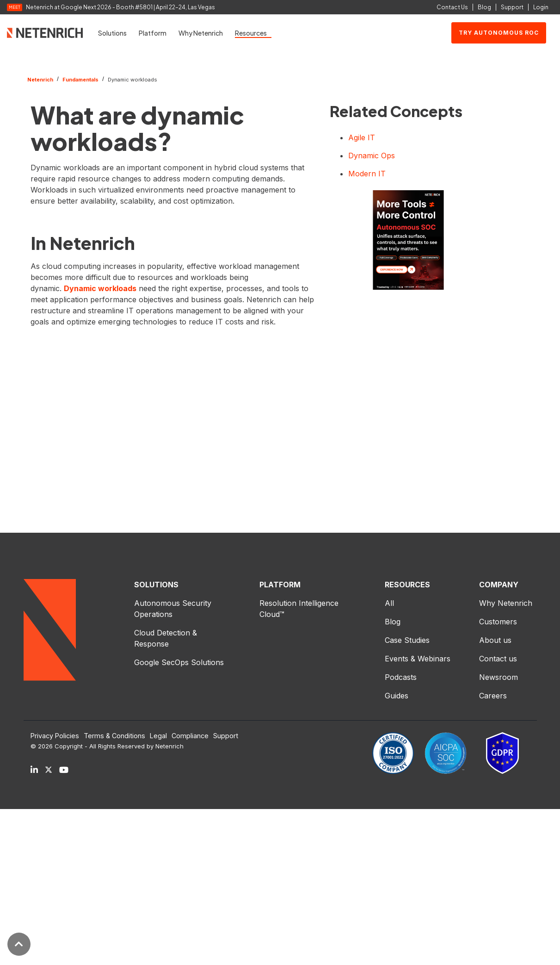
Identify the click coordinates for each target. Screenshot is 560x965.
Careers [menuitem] (493, 696)
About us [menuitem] (495, 640)
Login (541, 7)
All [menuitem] (389, 603)
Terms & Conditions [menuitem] (114, 736)
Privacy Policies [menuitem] (55, 736)
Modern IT (367, 174)
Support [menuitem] (226, 736)
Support (512, 7)
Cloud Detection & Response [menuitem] (167, 638)
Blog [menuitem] (393, 622)
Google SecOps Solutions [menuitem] (179, 662)
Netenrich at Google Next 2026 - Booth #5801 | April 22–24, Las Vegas (120, 7)
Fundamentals (80, 80)
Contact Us (452, 7)
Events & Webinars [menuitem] (418, 659)
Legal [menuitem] (158, 736)
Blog (484, 7)
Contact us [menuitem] (498, 659)
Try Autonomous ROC (499, 33)
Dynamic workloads (100, 288)
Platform (153, 33)
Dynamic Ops (372, 156)
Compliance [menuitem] (190, 736)
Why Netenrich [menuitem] (506, 603)
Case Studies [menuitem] (407, 640)
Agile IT (362, 137)
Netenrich (40, 80)
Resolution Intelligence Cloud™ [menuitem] (300, 609)
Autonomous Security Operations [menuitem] (174, 609)
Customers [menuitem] (498, 622)
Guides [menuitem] (397, 696)
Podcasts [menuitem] (401, 677)
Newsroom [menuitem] (498, 677)
